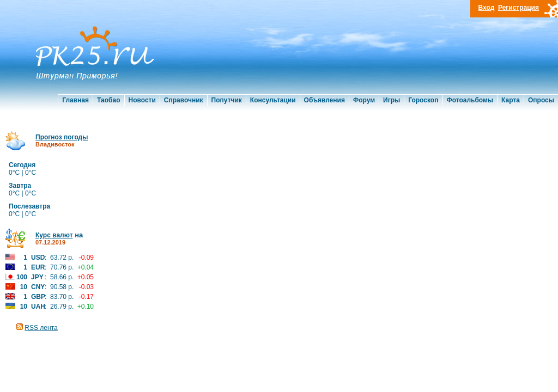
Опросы (541, 100)
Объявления (325, 100)
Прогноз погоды (62, 137)
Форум (364, 100)
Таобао (108, 100)
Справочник (184, 100)
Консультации (273, 100)
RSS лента (41, 328)
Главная (75, 100)
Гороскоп (423, 100)
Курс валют (54, 235)
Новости (142, 100)
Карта (511, 100)
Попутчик (227, 100)
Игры (392, 100)
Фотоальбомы (470, 100)
